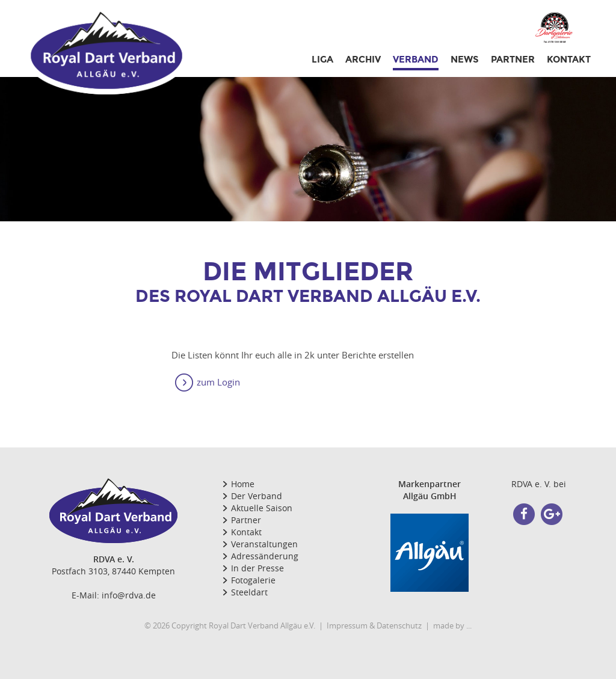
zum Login (218, 382)
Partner (246, 520)
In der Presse (257, 568)
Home (243, 484)
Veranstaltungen (264, 544)
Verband (416, 60)
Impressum (347, 625)
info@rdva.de (129, 595)
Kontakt (569, 60)
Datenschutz (399, 625)
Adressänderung (265, 556)
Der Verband (257, 496)
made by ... (452, 625)
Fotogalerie (253, 580)
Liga (322, 60)
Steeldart (249, 592)
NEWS (465, 60)
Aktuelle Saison (262, 508)
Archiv (363, 60)
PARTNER (513, 60)
